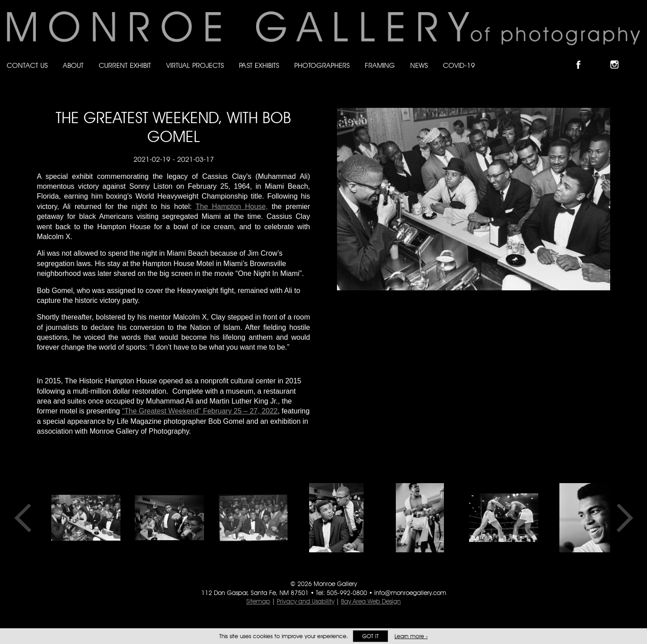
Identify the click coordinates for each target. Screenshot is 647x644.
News (419, 65)
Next (622, 518)
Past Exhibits (259, 65)
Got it (370, 636)
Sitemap (258, 601)
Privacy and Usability (306, 601)
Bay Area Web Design (371, 601)
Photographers (322, 65)
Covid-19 (459, 65)
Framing (380, 65)
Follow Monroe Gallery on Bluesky (601, 57)
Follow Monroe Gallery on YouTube (636, 57)
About (73, 65)
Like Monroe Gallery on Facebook (583, 57)
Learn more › (411, 636)
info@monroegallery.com (410, 593)
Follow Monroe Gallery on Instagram (618, 57)
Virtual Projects (195, 65)
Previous (26, 518)
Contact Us (27, 65)
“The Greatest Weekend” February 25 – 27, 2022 (200, 411)
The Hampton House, (232, 207)
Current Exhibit (125, 65)
